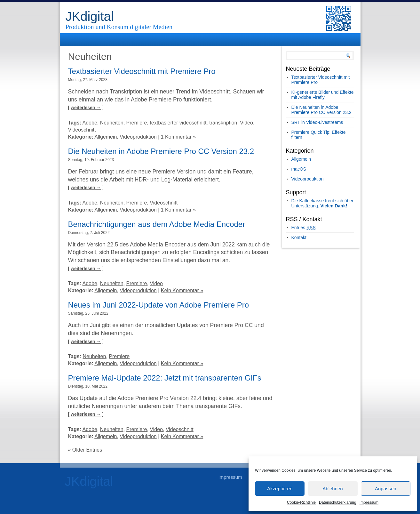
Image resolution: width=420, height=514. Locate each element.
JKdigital (90, 16)
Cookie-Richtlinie (301, 502)
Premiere (137, 123)
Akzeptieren (280, 489)
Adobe (90, 123)
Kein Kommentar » (182, 290)
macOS (299, 169)
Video (246, 123)
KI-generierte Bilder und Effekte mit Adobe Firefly (323, 95)
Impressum (369, 502)
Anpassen (386, 489)
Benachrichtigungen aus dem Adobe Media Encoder (157, 224)
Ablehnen (333, 489)
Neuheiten (112, 123)
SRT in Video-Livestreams (317, 122)
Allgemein (106, 137)
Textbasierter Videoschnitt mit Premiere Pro (142, 71)
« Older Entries (85, 450)
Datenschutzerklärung (338, 502)
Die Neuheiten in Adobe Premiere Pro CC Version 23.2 (161, 151)
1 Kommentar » (178, 137)
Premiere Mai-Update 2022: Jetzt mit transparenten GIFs (165, 378)
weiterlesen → (86, 108)
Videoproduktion (138, 137)
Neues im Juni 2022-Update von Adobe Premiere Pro (159, 305)
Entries (304, 228)
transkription (223, 123)
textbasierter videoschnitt (178, 123)
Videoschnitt (82, 130)
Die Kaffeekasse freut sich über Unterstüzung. (322, 203)
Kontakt (299, 237)
